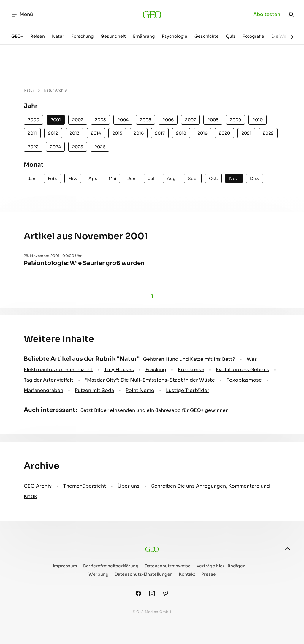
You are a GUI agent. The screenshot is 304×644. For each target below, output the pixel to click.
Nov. (234, 179)
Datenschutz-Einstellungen (144, 574)
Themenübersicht (85, 486)
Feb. (52, 179)
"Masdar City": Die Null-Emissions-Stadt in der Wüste (150, 380)
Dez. (255, 179)
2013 (75, 133)
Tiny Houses (119, 370)
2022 (268, 133)
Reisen (38, 36)
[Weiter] (292, 37)
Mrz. (73, 179)
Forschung (82, 36)
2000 (33, 120)
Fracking (156, 370)
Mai (112, 179)
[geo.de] (152, 15)
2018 (181, 133)
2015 (117, 133)
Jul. (152, 179)
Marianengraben (43, 390)
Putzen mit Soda (94, 390)
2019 (202, 133)
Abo (267, 15)
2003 (100, 120)
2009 (235, 120)
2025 (78, 147)
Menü (22, 15)
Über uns (129, 486)
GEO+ (17, 36)
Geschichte (207, 36)
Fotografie (253, 36)
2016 (139, 133)
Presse (209, 574)
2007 (190, 120)
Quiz (231, 36)
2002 (78, 120)
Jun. (132, 179)
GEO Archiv (38, 486)
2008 (213, 120)
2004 (123, 120)
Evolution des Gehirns (243, 370)
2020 (224, 133)
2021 (246, 133)
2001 (56, 120)
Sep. (193, 179)
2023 (33, 147)
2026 (100, 147)
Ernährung (144, 36)
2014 (96, 133)
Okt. (213, 179)
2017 (160, 133)
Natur (58, 36)
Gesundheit (113, 36)
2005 (145, 120)
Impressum (65, 566)
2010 (258, 120)
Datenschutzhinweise (168, 566)
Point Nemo (140, 390)
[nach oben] (288, 549)
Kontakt (187, 574)
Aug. (172, 179)
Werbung (99, 574)
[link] (291, 15)
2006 (168, 120)
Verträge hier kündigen (221, 566)
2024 (55, 147)
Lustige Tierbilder (188, 390)
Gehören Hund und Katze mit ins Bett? (189, 359)
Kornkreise (191, 370)
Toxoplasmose (244, 380)
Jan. (32, 179)
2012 (53, 133)
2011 (32, 133)
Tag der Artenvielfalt (49, 380)
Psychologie (175, 36)
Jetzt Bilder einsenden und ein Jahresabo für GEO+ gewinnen (155, 410)
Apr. (93, 179)
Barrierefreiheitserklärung (111, 566)
